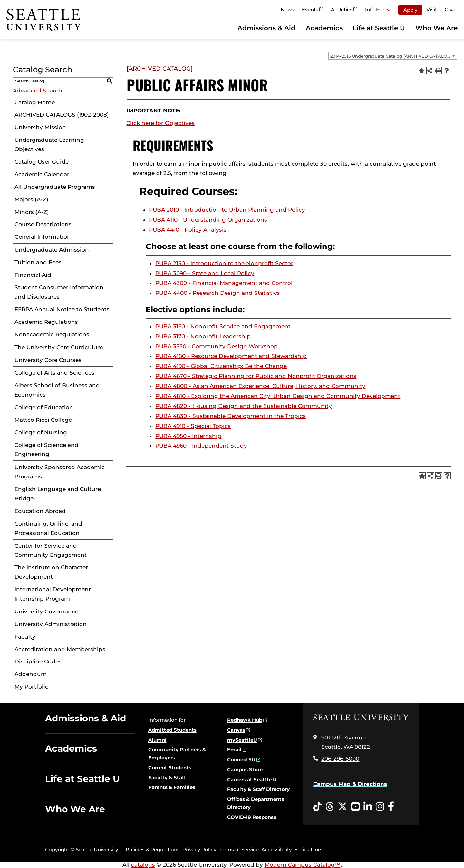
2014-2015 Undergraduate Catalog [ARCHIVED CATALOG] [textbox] (391, 56)
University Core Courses (48, 360)
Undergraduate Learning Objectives (49, 145)
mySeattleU (242, 740)
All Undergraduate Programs (55, 187)
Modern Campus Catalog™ (303, 865)
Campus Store (245, 770)
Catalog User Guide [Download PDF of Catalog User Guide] (42, 162)
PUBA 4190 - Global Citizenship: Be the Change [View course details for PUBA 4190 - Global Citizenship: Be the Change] (221, 366)
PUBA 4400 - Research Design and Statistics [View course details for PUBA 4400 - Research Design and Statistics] (218, 293)
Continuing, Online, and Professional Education (48, 528)
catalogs (143, 865)
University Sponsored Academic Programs (60, 472)
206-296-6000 (340, 759)
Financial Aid (33, 275)
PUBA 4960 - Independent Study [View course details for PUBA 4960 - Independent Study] (201, 446)
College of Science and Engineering (47, 450)
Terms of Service (239, 849)
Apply (410, 10)
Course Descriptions (43, 224)
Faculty (25, 637)
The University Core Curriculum (59, 347)
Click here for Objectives (160, 123)
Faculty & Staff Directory (258, 789)
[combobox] (393, 56)
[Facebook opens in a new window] (391, 807)
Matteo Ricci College (43, 420)
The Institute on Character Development (51, 572)
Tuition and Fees (38, 262)
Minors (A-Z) (32, 212)
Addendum (31, 674)
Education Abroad (40, 511)
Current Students (170, 768)
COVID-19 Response (252, 817)
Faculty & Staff (167, 778)
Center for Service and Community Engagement (51, 550)
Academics (324, 28)
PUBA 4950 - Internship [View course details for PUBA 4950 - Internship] (188, 436)
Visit (432, 10)
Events (310, 10)
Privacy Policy (199, 849)
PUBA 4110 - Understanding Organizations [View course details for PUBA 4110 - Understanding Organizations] (208, 220)
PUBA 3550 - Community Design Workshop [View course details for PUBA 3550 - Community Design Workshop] (217, 346)
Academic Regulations (46, 322)
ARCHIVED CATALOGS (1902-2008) (62, 115)
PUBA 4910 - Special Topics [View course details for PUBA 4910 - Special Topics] (193, 426)
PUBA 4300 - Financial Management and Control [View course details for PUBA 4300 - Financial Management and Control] (224, 283)
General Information (43, 237)
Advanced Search (38, 91)
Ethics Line (308, 849)
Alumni (157, 740)
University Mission (40, 127)
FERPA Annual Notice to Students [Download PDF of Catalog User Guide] (62, 309)
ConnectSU (241, 760)
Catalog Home (35, 102)
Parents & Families (172, 787)
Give (450, 10)
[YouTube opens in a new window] (355, 807)
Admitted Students (172, 730)
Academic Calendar (42, 174)
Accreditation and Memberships (60, 649)
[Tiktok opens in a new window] (317, 807)
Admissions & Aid (266, 28)
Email (234, 750)
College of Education (44, 407)
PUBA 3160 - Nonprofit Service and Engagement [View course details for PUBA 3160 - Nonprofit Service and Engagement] (223, 326)
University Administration (51, 624)
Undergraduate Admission (52, 250)
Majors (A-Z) (31, 199)
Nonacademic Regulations (52, 334)
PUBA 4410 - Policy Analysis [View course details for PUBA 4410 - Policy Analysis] (188, 230)
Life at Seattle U (379, 28)
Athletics (342, 10)
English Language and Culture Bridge (58, 494)
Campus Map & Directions (350, 784)
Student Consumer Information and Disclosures (59, 292)
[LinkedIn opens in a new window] (368, 807)
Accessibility (276, 849)
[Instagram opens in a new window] (380, 807)
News (287, 10)
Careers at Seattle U (252, 780)
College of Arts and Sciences (54, 373)
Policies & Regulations (153, 849)
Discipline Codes (38, 661)
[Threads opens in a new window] (330, 807)
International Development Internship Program (53, 594)
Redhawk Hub (245, 720)
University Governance (46, 612)
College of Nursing (41, 432)
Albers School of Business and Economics (57, 390)
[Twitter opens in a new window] (343, 807)
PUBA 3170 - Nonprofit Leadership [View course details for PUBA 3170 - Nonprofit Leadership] (203, 336)
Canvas (236, 730)
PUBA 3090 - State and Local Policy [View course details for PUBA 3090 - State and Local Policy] (205, 273)
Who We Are (436, 28)
